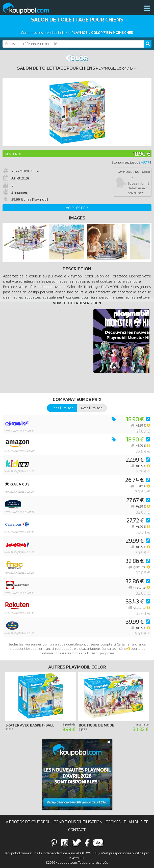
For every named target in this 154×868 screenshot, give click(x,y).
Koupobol (29, 8)
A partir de (13, 154)
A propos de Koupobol (28, 822)
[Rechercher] (148, 44)
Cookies (113, 822)
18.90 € (141, 154)
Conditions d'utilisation (78, 822)
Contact (77, 830)
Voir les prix (77, 208)
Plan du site (136, 822)
